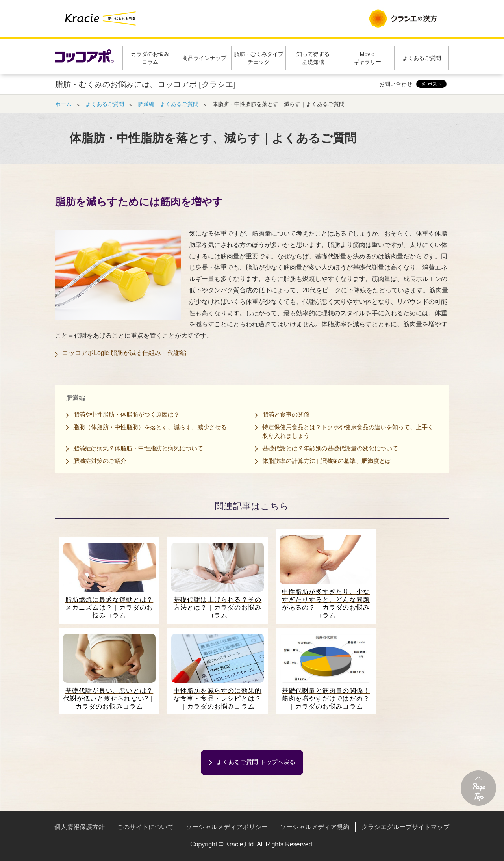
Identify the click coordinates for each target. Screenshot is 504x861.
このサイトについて (145, 827)
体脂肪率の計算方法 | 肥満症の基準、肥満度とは (327, 461)
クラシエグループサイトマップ (406, 827)
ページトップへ (478, 788)
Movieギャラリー (367, 58)
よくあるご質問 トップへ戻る (256, 762)
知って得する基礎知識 (313, 58)
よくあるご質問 (422, 58)
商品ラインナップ (204, 58)
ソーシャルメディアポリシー (227, 827)
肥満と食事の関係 (286, 414)
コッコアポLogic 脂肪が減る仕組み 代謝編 (124, 353)
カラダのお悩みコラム (150, 58)
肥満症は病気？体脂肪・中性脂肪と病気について (138, 448)
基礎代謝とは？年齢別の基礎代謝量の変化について (330, 448)
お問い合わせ (396, 84)
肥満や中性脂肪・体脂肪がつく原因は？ (126, 414)
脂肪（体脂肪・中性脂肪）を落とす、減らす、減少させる (150, 427)
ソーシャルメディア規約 (315, 827)
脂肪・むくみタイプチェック (259, 58)
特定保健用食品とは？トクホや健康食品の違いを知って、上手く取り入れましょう (348, 431)
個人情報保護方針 (80, 827)
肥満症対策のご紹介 (100, 461)
